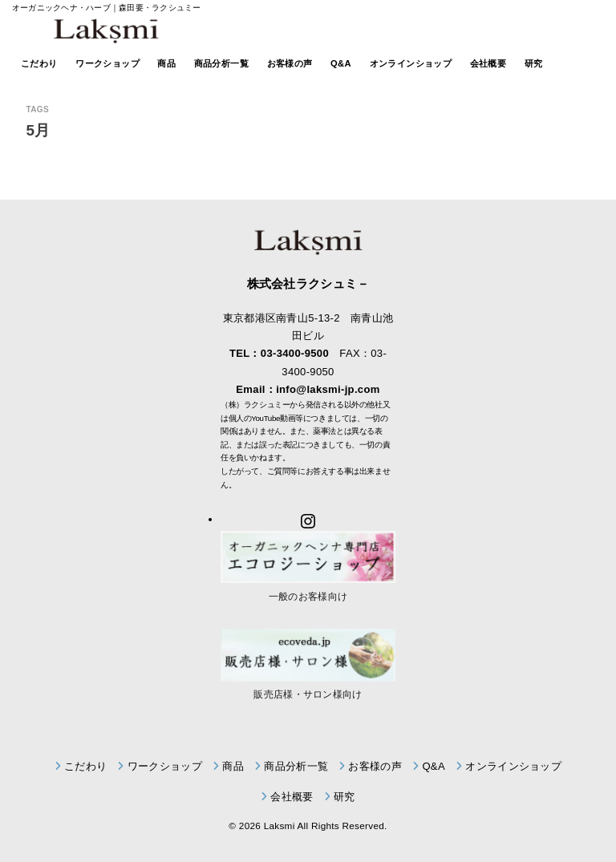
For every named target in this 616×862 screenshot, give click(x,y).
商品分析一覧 (221, 63)
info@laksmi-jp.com (328, 389)
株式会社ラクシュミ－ (308, 283)
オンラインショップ (411, 63)
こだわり (39, 63)
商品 (166, 63)
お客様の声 (290, 63)
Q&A (341, 63)
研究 (534, 63)
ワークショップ (107, 63)
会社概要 (488, 63)
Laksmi (280, 826)
